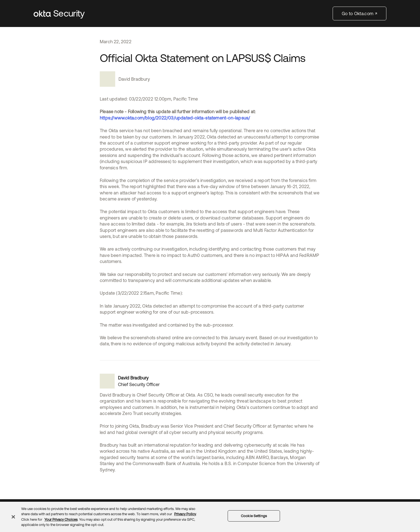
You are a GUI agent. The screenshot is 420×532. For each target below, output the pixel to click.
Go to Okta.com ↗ (360, 13)
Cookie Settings (254, 516)
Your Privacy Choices (61, 519)
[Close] (13, 517)
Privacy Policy (185, 514)
